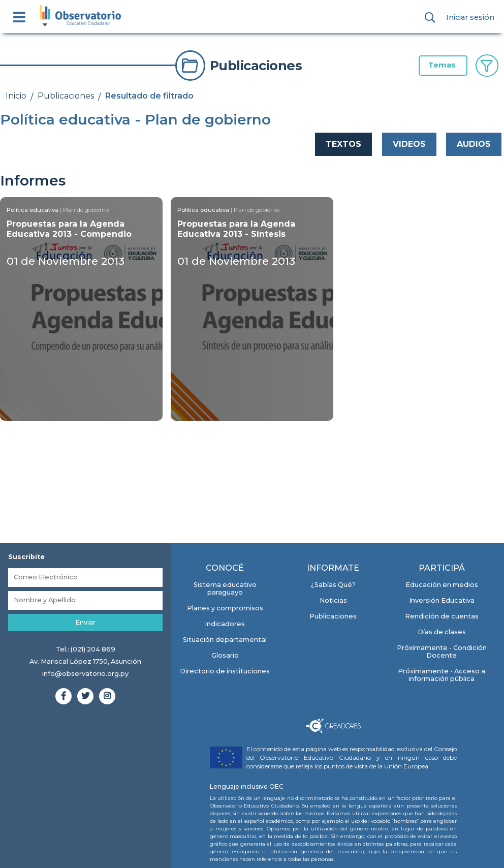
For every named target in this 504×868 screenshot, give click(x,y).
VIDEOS (409, 144)
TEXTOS (343, 144)
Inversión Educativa (442, 600)
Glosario (225, 655)
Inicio (16, 96)
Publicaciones (66, 96)
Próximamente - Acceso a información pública (442, 675)
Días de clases (442, 632)
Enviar (85, 622)
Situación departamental (225, 640)
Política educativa (33, 210)
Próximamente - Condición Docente (442, 652)
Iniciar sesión (470, 17)
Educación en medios (442, 585)
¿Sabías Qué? (333, 585)
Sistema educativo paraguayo (225, 588)
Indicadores (225, 624)
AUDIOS (474, 144)
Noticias (333, 600)
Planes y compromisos (225, 608)
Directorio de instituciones (225, 671)
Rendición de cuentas (442, 616)
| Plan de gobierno (84, 210)
